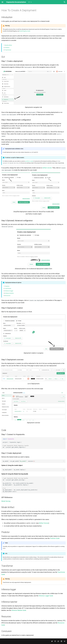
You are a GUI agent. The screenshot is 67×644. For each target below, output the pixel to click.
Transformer (8, 50)
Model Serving (6, 501)
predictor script (29, 161)
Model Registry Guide (25, 31)
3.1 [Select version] (29, 2)
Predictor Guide (55, 538)
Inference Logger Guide (46, 596)
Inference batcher (9, 293)
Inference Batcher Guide (19, 610)
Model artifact (8, 45)
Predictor (7, 48)
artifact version (47, 168)
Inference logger (9, 291)
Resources (8, 296)
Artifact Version (44, 523)
